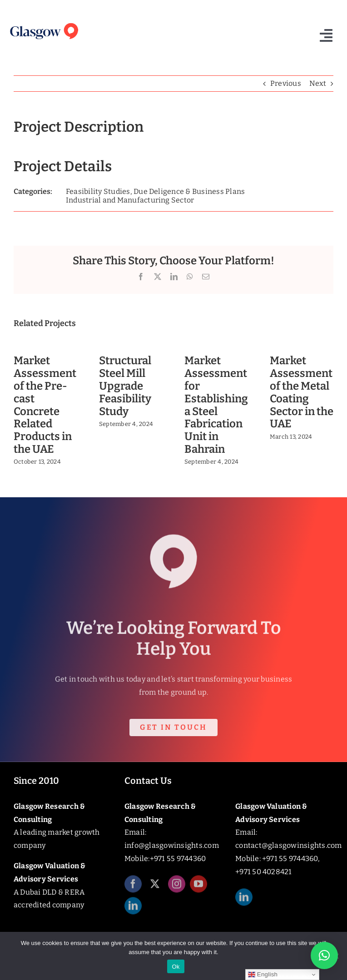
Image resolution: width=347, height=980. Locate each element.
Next (318, 83)
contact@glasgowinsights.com (288, 845)
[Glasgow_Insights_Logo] (44, 23)
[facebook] (133, 888)
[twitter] (155, 888)
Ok (176, 967)
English (263, 975)
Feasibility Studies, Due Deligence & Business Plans (155, 191)
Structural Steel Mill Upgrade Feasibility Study (125, 386)
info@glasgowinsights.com (172, 845)
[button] (324, 955)
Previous (286, 83)
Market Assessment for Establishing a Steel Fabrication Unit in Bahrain (216, 405)
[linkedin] (133, 910)
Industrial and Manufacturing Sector (130, 200)
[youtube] (198, 888)
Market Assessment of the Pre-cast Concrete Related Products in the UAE (45, 405)
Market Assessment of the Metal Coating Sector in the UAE (302, 392)
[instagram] (177, 888)
